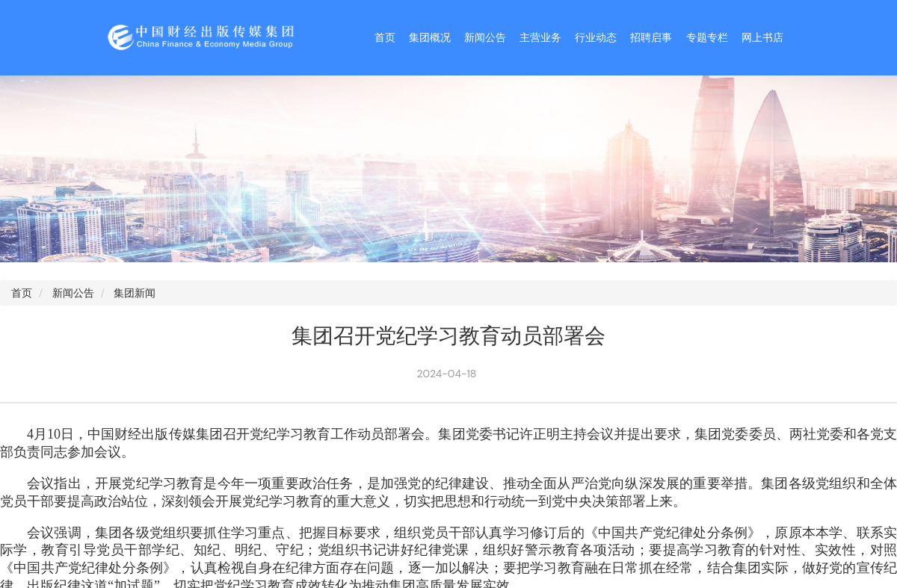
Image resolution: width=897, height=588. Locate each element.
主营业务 (540, 37)
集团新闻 (135, 293)
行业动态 (596, 37)
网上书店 (762, 37)
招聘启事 (651, 37)
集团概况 (430, 37)
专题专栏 (707, 37)
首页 (385, 37)
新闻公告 (485, 37)
